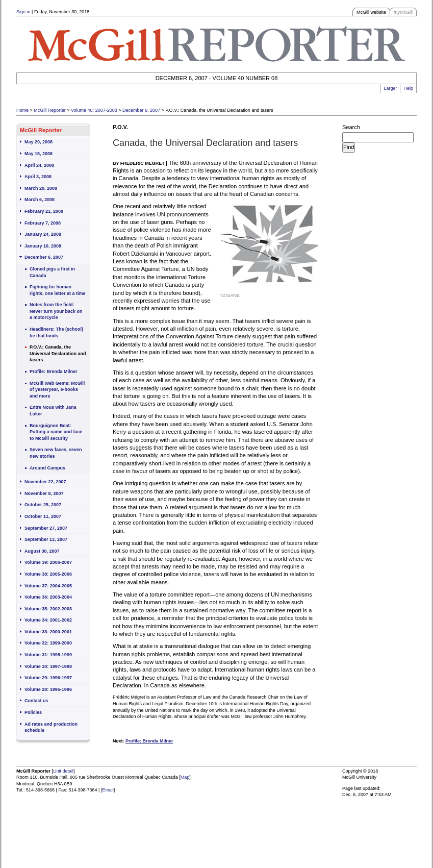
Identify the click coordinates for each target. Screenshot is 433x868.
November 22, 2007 (45, 482)
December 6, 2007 (141, 110)
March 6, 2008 (40, 200)
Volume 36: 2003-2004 (48, 597)
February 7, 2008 (43, 223)
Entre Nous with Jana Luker (53, 411)
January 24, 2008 (43, 234)
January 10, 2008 (43, 246)
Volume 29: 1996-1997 (48, 678)
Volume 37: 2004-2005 (48, 586)
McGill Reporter (50, 110)
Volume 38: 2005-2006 (48, 574)
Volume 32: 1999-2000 (48, 643)
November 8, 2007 (44, 493)
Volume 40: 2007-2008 (94, 110)
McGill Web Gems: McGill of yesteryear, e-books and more (57, 390)
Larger (390, 88)
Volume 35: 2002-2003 (48, 609)
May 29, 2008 (39, 142)
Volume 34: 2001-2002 (48, 620)
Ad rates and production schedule (51, 727)
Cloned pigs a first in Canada (52, 272)
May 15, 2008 (39, 154)
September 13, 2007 (46, 539)
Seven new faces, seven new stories (56, 453)
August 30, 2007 (42, 551)
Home (22, 110)
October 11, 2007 (43, 516)
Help (408, 88)
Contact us (36, 701)
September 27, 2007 (46, 528)
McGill (403, 12)
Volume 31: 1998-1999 (48, 655)
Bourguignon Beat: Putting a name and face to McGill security (56, 432)
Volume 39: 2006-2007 (48, 562)
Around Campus (47, 468)
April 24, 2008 (39, 165)
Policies (33, 712)
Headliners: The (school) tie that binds (56, 332)
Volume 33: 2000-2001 (48, 632)
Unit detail (63, 771)
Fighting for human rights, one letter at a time (58, 290)
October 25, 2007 (43, 505)
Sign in (23, 12)
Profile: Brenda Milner (54, 371)
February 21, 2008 (44, 211)
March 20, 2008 (41, 188)
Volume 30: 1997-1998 (48, 666)
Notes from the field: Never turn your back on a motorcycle (56, 311)
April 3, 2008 (38, 177)
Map (185, 777)
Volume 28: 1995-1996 (48, 689)
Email (108, 790)
